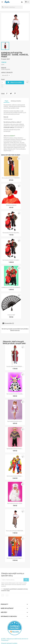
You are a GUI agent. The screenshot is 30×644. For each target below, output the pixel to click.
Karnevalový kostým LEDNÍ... (15, 503)
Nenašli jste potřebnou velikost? (12, 122)
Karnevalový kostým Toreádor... (11, 260)
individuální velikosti (9, 127)
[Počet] (3, 83)
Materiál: (6, 117)
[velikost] (6, 75)
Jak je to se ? (9, 136)
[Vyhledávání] (12, 7)
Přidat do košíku (15, 83)
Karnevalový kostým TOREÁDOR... (11, 178)
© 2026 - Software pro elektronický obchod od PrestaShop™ (15, 640)
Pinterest (15, 93)
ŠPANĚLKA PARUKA (11, 205)
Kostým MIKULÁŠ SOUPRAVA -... (15, 366)
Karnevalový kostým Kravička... (15, 394)
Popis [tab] (6, 101)
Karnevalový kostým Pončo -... (15, 449)
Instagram (7, 595)
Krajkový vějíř (11, 315)
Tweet (11, 93)
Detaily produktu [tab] (16, 101)
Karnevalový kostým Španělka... (11, 233)
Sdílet (7, 93)
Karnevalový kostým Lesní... (15, 421)
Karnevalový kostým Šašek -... (15, 476)
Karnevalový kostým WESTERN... (15, 531)
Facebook (3, 595)
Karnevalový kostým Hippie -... (15, 558)
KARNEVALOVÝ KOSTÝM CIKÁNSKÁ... (11, 287)
